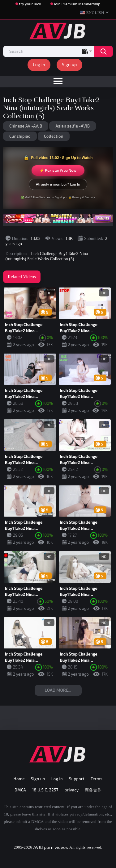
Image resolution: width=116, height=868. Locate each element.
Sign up (69, 64)
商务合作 (93, 790)
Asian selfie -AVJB (73, 126)
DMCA (20, 790)
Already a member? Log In (58, 184)
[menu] (58, 82)
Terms (97, 779)
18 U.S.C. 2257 (45, 790)
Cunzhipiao (20, 136)
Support (77, 779)
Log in (39, 64)
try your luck (30, 4)
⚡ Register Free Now (58, 170)
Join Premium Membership (77, 4)
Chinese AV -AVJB (26, 126)
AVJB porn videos (51, 847)
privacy (72, 790)
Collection (54, 136)
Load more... (58, 690)
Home (19, 779)
